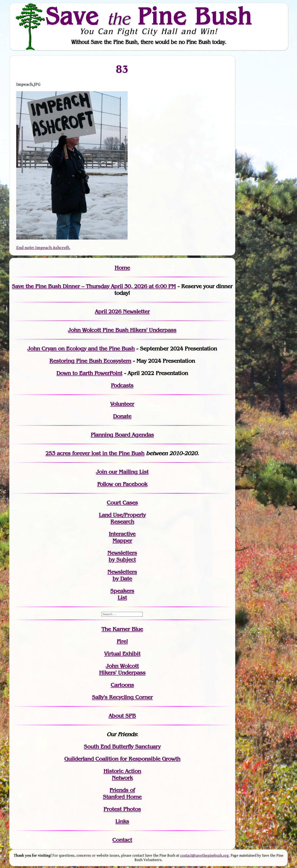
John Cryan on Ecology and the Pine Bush (81, 349)
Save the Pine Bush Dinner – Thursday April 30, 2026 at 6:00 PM (94, 286)
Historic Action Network (122, 774)
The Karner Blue (122, 629)
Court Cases (122, 503)
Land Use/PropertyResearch (122, 518)
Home (122, 268)
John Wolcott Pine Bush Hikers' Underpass (122, 330)
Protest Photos (122, 809)
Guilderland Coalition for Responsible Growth (122, 759)
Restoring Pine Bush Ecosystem (90, 361)
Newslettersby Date (122, 575)
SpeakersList (122, 594)
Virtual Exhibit (122, 654)
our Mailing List (128, 472)
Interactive (122, 534)
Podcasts (122, 385)
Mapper (122, 541)
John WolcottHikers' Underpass (122, 669)
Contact (122, 840)
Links (122, 821)
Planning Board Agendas (122, 435)
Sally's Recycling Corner (122, 697)
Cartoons (122, 685)
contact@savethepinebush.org (204, 856)
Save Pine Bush (149, 16)
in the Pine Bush (112, 453)
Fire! (122, 641)
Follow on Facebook (122, 484)
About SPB (122, 716)
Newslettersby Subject (122, 556)
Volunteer (122, 404)
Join (102, 472)
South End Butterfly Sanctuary (122, 746)
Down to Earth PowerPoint (89, 373)
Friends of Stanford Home (122, 793)
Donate (122, 416)
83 (122, 69)
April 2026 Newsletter (122, 311)
